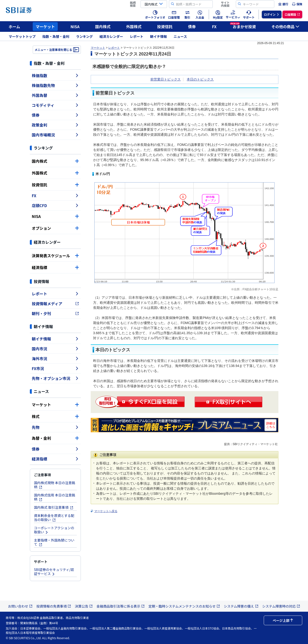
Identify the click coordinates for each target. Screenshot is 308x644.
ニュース (180, 36)
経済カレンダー (111, 36)
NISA (75, 27)
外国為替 (55, 95)
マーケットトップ (22, 36)
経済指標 (55, 267)
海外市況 (55, 359)
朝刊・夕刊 (55, 313)
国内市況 (55, 349)
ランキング (84, 36)
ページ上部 (283, 620)
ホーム (14, 27)
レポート (137, 36)
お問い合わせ (20, 606)
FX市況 (55, 368)
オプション (55, 228)
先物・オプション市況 (55, 378)
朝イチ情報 (159, 36)
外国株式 (134, 27)
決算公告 (84, 606)
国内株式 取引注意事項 (54, 507)
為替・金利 (55, 438)
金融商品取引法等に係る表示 (121, 606)
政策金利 (55, 125)
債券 (192, 27)
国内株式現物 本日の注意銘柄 (55, 485)
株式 (55, 416)
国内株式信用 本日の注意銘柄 (55, 497)
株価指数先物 (55, 85)
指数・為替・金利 (56, 36)
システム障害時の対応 (281, 606)
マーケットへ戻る (106, 511)
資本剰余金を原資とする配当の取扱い (54, 518)
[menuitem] (283, 4)
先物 (55, 427)
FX (214, 27)
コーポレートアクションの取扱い (54, 530)
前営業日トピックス (166, 79)
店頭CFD (55, 205)
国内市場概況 (55, 135)
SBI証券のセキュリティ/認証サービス (54, 572)
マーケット (45, 27)
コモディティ (55, 105)
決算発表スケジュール (55, 256)
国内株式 (103, 27)
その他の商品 (285, 27)
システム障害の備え (241, 606)
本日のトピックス (200, 79)
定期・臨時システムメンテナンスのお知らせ (184, 606)
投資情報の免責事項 (54, 606)
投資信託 (165, 27)
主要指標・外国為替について (54, 542)
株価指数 (55, 75)
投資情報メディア (55, 304)
